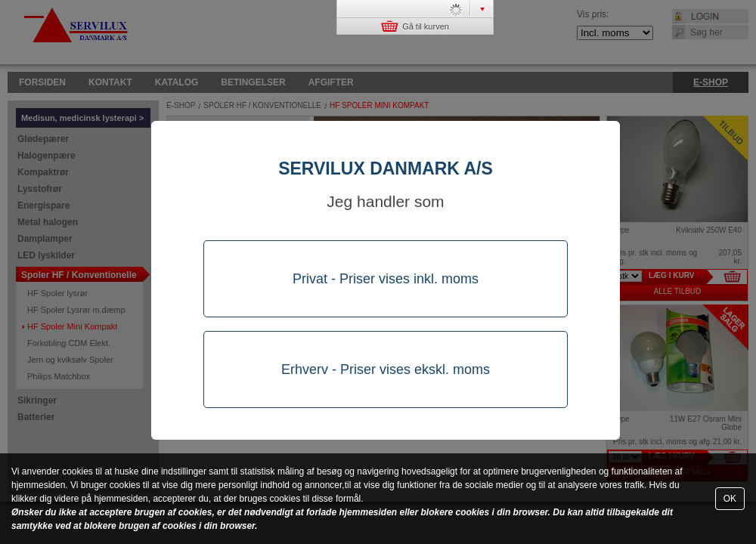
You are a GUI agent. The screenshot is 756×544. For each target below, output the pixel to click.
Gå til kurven (415, 26)
